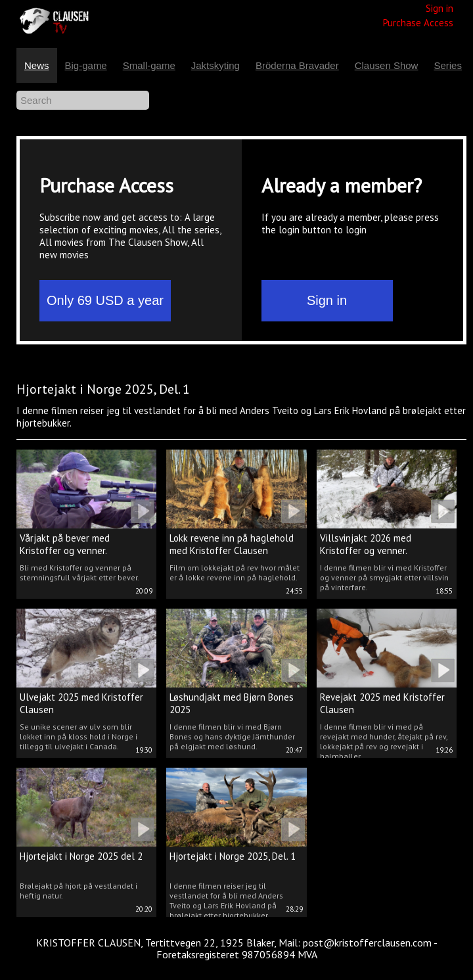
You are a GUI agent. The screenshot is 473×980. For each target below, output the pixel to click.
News (37, 65)
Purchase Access (418, 23)
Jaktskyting (215, 65)
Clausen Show (387, 65)
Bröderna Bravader (297, 65)
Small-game (149, 65)
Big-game (86, 65)
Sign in (439, 8)
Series (448, 65)
